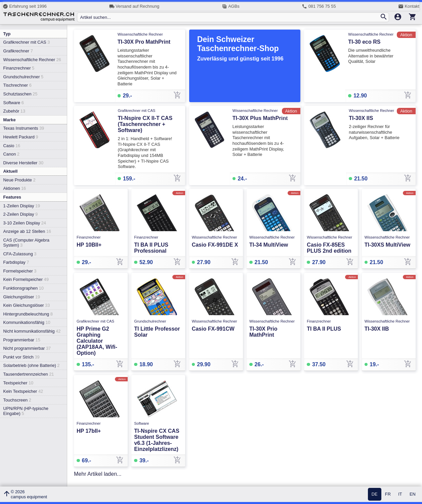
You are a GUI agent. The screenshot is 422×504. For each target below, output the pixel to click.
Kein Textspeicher (23, 391)
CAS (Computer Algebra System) (26, 243)
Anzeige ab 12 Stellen (27, 231)
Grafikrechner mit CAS (27, 42)
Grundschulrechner (24, 77)
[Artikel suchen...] (230, 17)
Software (14, 103)
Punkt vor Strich (22, 357)
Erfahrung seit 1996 (25, 6)
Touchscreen (17, 400)
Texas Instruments (24, 128)
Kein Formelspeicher (26, 279)
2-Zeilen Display (20, 214)
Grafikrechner (18, 51)
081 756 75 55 (319, 6)
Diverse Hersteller (23, 163)
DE (375, 494)
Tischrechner (17, 85)
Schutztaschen (20, 94)
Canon (11, 154)
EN (413, 494)
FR (388, 494)
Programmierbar (22, 340)
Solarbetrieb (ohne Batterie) (32, 365)
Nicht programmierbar (27, 348)
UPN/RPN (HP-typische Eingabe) (26, 411)
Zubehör (14, 111)
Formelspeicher (20, 271)
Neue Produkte (19, 180)
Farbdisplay (16, 262)
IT (400, 494)
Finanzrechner (19, 68)
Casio (12, 146)
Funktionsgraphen (24, 288)
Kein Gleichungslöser (27, 305)
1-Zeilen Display (22, 206)
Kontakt (409, 6)
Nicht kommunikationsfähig (32, 331)
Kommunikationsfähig (27, 322)
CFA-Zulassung (20, 254)
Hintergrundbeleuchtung (28, 314)
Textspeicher (18, 383)
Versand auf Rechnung (134, 6)
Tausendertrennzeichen (29, 374)
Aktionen (15, 188)
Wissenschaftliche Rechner (32, 60)
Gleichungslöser (22, 297)
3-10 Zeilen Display (25, 223)
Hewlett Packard (21, 137)
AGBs (231, 6)
